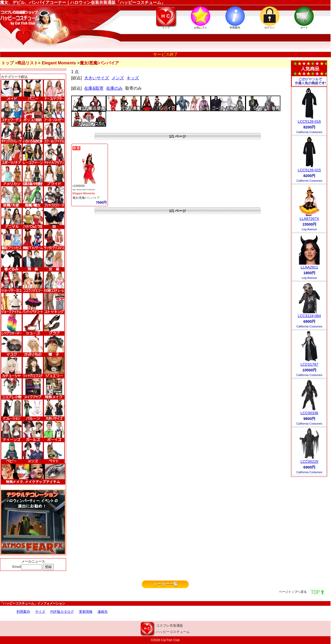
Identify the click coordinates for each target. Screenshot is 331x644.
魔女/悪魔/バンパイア (86, 198)
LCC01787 (309, 364)
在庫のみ (114, 88)
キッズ (133, 78)
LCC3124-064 (309, 316)
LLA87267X (309, 219)
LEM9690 (79, 186)
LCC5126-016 (309, 121)
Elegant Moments (59, 63)
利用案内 (23, 612)
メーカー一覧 (165, 584)
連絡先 (103, 612)
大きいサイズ (97, 78)
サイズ (40, 612)
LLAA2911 (309, 267)
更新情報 (86, 612)
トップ (7, 63)
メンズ (118, 78)
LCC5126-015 (309, 170)
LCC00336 (309, 413)
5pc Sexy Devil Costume (84, 190)
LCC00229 (309, 462)
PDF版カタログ (62, 612)
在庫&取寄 (94, 88)
